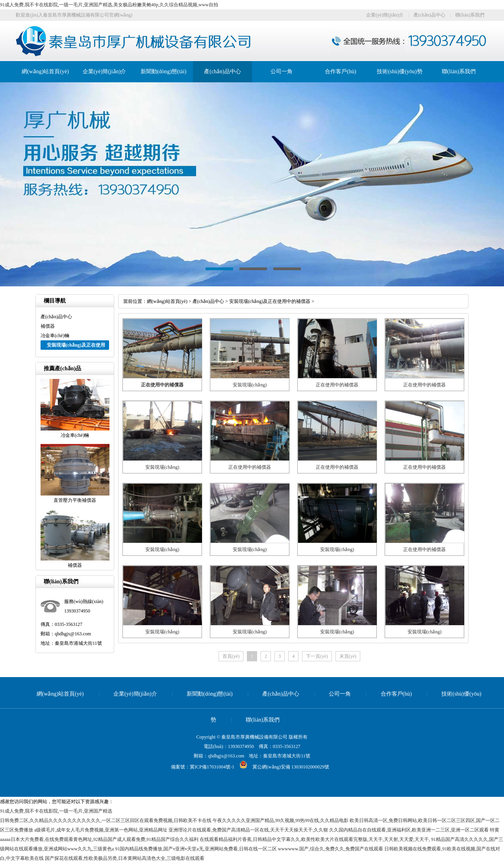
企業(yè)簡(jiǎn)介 (385, 15)
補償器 (48, 326)
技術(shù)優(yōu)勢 (399, 71)
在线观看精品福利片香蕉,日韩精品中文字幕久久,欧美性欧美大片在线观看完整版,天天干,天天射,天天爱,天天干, (315, 839)
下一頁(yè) (317, 656)
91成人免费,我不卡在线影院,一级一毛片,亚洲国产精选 (56, 811)
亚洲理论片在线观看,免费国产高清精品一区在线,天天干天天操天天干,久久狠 (248, 830)
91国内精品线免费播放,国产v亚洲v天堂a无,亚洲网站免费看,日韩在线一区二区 (196, 849)
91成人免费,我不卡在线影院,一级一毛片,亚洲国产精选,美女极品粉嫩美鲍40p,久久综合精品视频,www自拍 (109, 5)
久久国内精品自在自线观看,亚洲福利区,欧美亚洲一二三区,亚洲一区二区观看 (409, 830)
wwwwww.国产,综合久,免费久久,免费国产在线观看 (331, 849)
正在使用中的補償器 (337, 385)
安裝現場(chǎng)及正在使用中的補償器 (270, 301)
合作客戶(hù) (340, 71)
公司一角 (282, 71)
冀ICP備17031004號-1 (212, 767)
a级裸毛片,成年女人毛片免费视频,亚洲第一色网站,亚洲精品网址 (101, 830)
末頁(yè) (348, 656)
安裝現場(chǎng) (250, 385)
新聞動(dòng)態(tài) (164, 71)
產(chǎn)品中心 (429, 15)
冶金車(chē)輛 (55, 336)
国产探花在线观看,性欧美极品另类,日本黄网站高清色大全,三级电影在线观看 (125, 858)
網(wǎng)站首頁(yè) (45, 71)
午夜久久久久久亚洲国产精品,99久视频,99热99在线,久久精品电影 (281, 820)
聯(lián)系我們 (470, 15)
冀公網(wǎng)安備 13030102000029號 (282, 767)
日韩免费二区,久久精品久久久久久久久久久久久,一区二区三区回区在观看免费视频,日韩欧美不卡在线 (106, 820)
